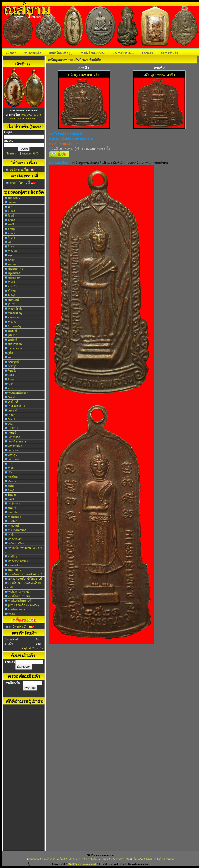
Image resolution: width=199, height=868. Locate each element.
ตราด (10, 468)
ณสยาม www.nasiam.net (82, 864)
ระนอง (11, 220)
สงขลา (11, 260)
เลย (9, 242)
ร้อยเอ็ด (12, 216)
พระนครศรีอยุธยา (18, 393)
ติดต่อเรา (147, 53)
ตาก (10, 464)
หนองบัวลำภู (15, 313)
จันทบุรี (12, 508)
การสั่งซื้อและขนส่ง (92, 53)
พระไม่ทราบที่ (20, 183)
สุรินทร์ (11, 304)
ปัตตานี (11, 397)
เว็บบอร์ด (138, 859)
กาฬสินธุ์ (12, 521)
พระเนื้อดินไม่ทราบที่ (19, 601)
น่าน (10, 424)
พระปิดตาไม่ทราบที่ (19, 592)
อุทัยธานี (12, 335)
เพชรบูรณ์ (13, 362)
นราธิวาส (13, 428)
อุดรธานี (12, 331)
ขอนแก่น (13, 512)
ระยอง (11, 233)
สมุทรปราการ (15, 269)
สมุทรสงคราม (15, 273)
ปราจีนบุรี (13, 402)
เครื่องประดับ (15, 539)
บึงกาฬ (11, 419)
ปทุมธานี (12, 411)
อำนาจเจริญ (14, 326)
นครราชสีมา (15, 446)
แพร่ (10, 357)
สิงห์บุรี (11, 295)
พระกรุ (11, 614)
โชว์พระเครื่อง (19, 169)
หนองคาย (13, 317)
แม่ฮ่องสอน (14, 198)
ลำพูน (11, 247)
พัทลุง (11, 380)
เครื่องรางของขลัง (18, 561)
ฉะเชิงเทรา (14, 504)
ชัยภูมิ (11, 490)
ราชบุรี (11, 229)
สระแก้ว (12, 286)
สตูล (10, 255)
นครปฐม (12, 455)
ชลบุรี (11, 499)
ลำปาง (11, 238)
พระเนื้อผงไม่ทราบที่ (19, 596)
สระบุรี (11, 282)
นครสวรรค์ (14, 437)
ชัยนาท (12, 495)
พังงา (10, 384)
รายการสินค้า (33, 53)
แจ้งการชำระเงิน (123, 53)
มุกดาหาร (13, 202)
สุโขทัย (12, 291)
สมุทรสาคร (14, 278)
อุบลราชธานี (15, 344)
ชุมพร (11, 486)
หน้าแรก (11, 53)
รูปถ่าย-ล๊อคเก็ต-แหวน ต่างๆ (23, 605)
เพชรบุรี (12, 366)
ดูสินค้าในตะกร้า (34, 648)
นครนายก (13, 459)
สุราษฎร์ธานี (15, 309)
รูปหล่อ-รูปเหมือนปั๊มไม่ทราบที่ (25, 579)
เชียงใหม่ (13, 477)
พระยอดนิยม (15, 565)
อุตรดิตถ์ (12, 340)
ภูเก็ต (10, 353)
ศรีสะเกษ (13, 251)
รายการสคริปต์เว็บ (52, 859)
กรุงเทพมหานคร (17, 530)
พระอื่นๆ (12, 557)
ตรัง (10, 473)
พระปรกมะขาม (16, 610)
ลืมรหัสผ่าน (13, 154)
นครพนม (13, 450)
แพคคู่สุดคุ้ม (14, 570)
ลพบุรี (11, 224)
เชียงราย (12, 481)
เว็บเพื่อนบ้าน (166, 859)
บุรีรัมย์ (11, 415)
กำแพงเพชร (14, 517)
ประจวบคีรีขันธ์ (16, 406)
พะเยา (11, 388)
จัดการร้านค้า (169, 53)
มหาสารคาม (15, 349)
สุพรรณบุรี (13, 300)
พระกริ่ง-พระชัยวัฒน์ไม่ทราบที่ (25, 574)
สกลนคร (12, 264)
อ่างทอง (12, 322)
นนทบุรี (12, 433)
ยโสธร (11, 211)
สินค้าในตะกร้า (61, 53)
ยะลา (10, 207)
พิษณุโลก (13, 371)
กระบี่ (10, 535)
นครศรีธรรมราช (17, 442)
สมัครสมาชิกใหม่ (31, 154)
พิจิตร (11, 375)
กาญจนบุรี (13, 526)
